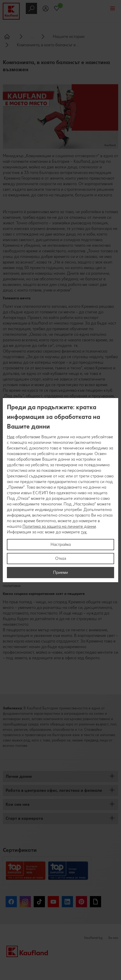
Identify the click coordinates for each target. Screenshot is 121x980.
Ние (11, 437)
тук (84, 532)
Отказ (61, 558)
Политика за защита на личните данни (59, 526)
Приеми (60, 572)
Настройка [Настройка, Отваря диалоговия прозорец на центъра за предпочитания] (61, 544)
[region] (60, 490)
